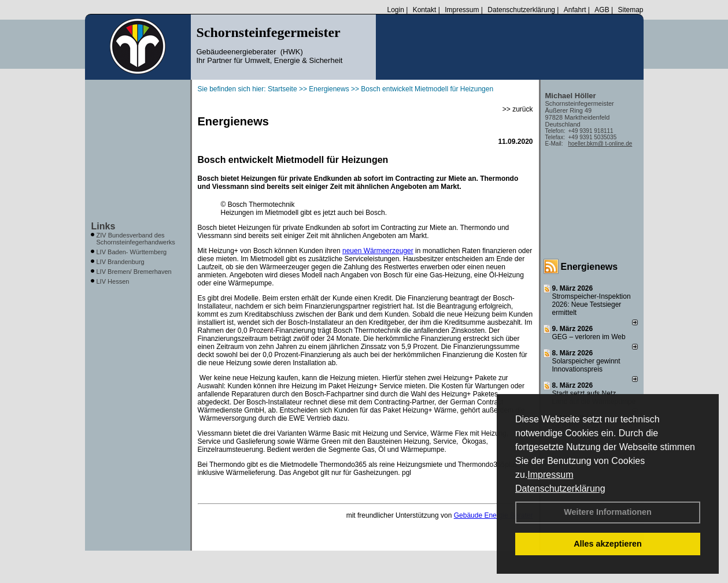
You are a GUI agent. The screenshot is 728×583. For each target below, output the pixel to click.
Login (395, 10)
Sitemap (630, 10)
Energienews (590, 267)
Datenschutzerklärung (560, 489)
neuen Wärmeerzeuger (378, 251)
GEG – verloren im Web (589, 337)
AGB (602, 10)
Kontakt (425, 10)
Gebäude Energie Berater (494, 515)
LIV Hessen (113, 281)
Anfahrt (575, 10)
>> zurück (518, 109)
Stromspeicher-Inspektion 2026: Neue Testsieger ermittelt (592, 305)
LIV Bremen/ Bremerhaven (134, 272)
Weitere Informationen (608, 512)
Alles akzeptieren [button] (608, 544)
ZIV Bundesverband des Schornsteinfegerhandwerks (136, 239)
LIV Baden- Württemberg (132, 252)
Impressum (550, 475)
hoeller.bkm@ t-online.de (600, 144)
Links (104, 226)
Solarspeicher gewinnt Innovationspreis (586, 365)
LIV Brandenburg (121, 262)
